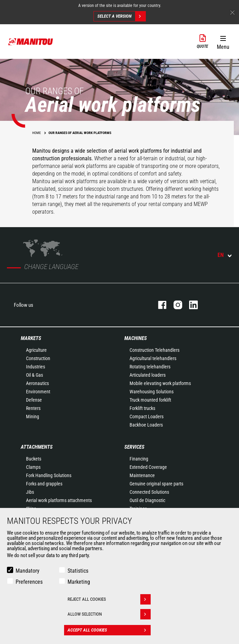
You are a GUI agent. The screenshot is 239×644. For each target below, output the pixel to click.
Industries (36, 367)
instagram (174, 305)
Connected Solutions (149, 492)
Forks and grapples (44, 484)
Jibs (30, 492)
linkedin (190, 305)
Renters (33, 408)
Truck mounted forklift (150, 400)
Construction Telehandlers (154, 350)
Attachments (37, 447)
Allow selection (109, 614)
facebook (159, 305)
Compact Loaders (147, 417)
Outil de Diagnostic (147, 500)
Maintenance (142, 475)
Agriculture (36, 350)
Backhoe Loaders (146, 425)
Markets (31, 338)
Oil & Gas (34, 375)
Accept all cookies (109, 630)
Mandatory (28, 571)
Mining (33, 417)
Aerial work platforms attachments (59, 500)
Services (134, 447)
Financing (139, 459)
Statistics (78, 571)
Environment (38, 392)
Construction (38, 358)
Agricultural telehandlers (153, 358)
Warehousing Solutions (152, 392)
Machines (136, 338)
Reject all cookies (109, 599)
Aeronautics (37, 383)
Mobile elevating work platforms (160, 383)
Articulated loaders (148, 375)
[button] (223, 41)
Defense (34, 400)
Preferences (29, 582)
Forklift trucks (142, 408)
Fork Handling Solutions (49, 475)
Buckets (34, 459)
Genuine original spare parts (156, 484)
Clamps (33, 467)
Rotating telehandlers (150, 367)
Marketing (79, 582)
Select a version (121, 16)
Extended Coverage (148, 467)
